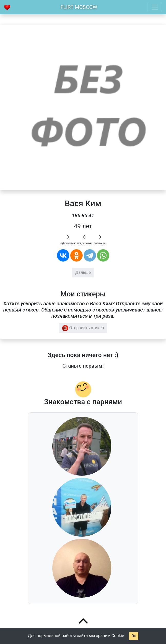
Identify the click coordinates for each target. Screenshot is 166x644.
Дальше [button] (83, 272)
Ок (134, 636)
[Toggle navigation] (155, 7)
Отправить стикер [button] (83, 328)
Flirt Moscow (79, 7)
